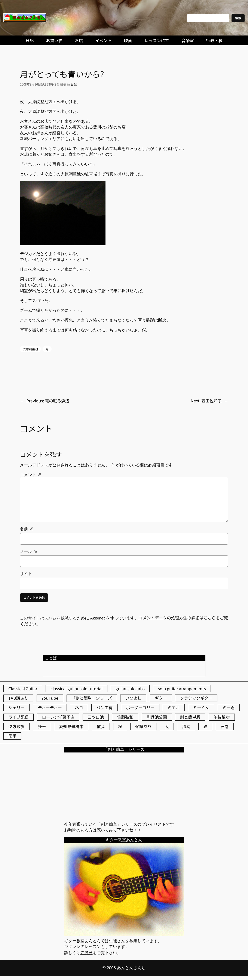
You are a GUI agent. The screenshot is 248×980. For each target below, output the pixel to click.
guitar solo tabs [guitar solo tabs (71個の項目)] (130, 689)
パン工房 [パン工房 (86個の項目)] (105, 708)
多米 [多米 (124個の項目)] (42, 726)
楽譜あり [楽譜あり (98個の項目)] (143, 726)
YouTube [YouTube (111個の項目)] (50, 698)
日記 (74, 84)
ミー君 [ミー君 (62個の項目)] (229, 708)
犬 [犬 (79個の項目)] (167, 726)
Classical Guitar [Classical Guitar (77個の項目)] (23, 689)
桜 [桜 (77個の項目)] (120, 726)
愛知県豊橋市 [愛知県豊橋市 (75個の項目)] (71, 726)
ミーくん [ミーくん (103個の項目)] (201, 708)
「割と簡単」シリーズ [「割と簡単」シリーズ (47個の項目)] (92, 698)
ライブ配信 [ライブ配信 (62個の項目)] (19, 717)
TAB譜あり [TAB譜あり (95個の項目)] (18, 698)
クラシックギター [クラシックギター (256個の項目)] (196, 698)
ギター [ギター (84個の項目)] (161, 698)
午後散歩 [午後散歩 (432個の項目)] (222, 717)
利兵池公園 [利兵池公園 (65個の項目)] (157, 717)
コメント (31, 475)
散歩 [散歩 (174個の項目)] (101, 726)
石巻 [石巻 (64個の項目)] (225, 726)
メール (29, 551)
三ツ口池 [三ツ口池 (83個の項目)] (96, 717)
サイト (26, 574)
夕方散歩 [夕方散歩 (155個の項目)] (16, 726)
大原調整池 (30, 349)
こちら (87, 952)
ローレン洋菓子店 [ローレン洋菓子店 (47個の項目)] (58, 717)
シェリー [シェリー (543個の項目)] (16, 708)
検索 (238, 18)
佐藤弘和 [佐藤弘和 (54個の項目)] (125, 717)
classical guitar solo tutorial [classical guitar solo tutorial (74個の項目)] (76, 689)
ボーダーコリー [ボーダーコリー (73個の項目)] (140, 708)
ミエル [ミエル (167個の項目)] (174, 708)
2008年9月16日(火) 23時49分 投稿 (43, 84)
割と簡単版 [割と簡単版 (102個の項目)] (190, 717)
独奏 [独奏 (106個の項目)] (186, 726)
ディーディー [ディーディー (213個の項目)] (50, 708)
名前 (27, 529)
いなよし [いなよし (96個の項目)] (133, 698)
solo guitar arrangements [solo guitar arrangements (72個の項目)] (182, 689)
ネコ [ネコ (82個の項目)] (79, 708)
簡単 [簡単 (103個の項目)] (12, 736)
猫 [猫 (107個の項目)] (205, 726)
